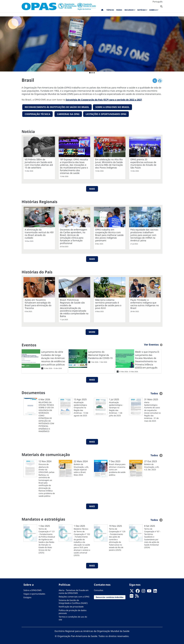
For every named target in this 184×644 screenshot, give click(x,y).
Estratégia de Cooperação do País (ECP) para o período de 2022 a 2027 (104, 100)
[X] (132, 591)
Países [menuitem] (119, 10)
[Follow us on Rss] (137, 597)
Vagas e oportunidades (34, 594)
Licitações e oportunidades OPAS (106, 114)
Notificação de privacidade (71, 607)
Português (158, 2)
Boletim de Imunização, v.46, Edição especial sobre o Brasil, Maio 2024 (81, 469)
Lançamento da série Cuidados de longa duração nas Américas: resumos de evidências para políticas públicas (53, 358)
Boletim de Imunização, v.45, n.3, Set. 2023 (152, 467)
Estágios (27, 597)
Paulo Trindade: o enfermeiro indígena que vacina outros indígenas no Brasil (145, 304)
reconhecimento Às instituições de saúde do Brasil (57, 107)
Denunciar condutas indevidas (110, 597)
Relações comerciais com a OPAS (74, 597)
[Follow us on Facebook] (138, 591)
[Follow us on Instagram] (143, 591)
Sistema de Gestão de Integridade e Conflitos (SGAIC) (73, 602)
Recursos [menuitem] (129, 10)
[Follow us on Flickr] (131, 597)
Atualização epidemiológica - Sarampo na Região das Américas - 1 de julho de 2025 (116, 409)
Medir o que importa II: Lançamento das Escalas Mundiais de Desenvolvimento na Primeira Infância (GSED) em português (147, 359)
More (92, 332)
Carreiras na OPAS (68, 114)
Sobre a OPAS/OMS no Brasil (112, 107)
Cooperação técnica (37, 114)
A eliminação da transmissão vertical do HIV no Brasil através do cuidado (39, 234)
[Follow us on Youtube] (149, 591)
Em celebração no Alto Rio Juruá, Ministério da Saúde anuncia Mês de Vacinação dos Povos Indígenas (109, 163)
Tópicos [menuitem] (110, 10)
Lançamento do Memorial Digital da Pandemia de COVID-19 (100, 355)
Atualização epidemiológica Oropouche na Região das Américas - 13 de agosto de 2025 (81, 409)
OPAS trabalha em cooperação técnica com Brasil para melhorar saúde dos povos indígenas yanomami (109, 235)
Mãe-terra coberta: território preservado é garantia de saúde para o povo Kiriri (108, 304)
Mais (92, 259)
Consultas (99, 590)
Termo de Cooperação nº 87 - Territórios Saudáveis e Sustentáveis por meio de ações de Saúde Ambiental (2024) (152, 538)
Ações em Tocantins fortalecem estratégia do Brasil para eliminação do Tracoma (38, 304)
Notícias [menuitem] (141, 10)
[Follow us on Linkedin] (155, 591)
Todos (154, 393)
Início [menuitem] (102, 10)
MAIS (92, 189)
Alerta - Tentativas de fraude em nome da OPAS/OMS (74, 591)
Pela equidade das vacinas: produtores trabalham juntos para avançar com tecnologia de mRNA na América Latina (144, 235)
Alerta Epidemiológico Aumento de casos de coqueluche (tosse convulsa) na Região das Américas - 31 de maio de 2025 (152, 411)
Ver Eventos (151, 344)
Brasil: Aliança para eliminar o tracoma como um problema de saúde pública (117, 469)
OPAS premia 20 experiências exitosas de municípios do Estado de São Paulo (143, 163)
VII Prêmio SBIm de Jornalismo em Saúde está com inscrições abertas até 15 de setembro (39, 163)
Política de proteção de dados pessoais (73, 612)
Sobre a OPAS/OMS (32, 590)
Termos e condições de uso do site (73, 618)
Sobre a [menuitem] (153, 10)
